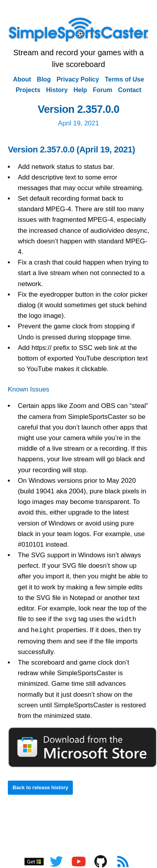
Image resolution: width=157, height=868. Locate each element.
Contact (130, 90)
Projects (28, 90)
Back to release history (40, 787)
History (57, 90)
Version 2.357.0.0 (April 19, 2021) (71, 149)
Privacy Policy (78, 79)
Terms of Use (125, 79)
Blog (44, 79)
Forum (103, 90)
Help (80, 90)
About (22, 79)
